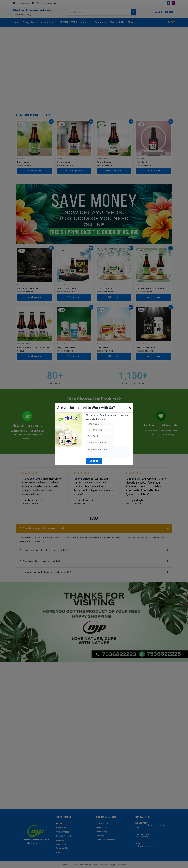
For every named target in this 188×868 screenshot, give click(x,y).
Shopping (100, 836)
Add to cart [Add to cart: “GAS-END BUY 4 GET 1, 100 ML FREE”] (34, 356)
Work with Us (117, 22)
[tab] (94, 528)
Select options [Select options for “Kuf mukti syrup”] (114, 171)
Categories (30, 22)
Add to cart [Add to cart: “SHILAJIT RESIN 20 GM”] (34, 297)
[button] (4, 68)
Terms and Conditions (105, 840)
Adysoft (124, 865)
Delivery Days (101, 827)
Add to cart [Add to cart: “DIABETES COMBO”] (114, 297)
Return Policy (101, 832)
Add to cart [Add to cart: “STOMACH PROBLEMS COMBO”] (154, 297)
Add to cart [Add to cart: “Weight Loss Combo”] (74, 356)
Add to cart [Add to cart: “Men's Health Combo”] (154, 356)
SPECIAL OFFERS (68, 22)
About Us (86, 22)
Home (16, 22)
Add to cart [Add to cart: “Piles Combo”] (114, 356)
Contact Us (100, 22)
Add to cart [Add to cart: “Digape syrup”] (34, 171)
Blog (130, 22)
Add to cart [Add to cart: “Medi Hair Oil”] (154, 171)
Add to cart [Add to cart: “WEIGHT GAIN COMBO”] (74, 297)
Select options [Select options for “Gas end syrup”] (74, 171)
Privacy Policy (102, 823)
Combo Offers (48, 22)
